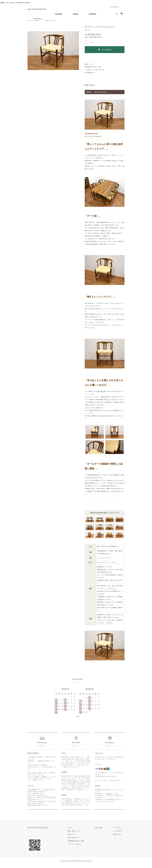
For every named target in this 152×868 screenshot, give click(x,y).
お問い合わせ (119, 837)
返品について (89, 67)
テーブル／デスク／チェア (53, 24)
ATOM (104, 831)
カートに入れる (105, 53)
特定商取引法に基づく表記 (93, 70)
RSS (100, 831)
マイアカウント (114, 10)
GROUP (76, 17)
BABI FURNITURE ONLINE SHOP (49, 11)
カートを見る (119, 834)
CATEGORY (59, 17)
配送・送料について (80, 834)
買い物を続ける (89, 76)
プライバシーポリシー (80, 847)
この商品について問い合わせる (94, 73)
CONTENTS (92, 17)
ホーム (29, 24)
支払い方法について (80, 841)
